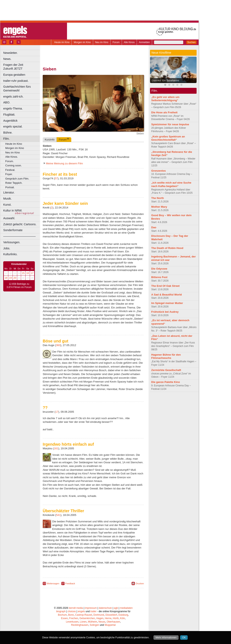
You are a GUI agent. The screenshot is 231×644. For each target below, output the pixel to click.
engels (81, 611)
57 (56, 178)
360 (58, 345)
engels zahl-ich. (13, 97)
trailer (93, 611)
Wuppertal (110, 625)
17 (32, 273)
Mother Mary (159, 207)
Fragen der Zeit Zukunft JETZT (22, 67)
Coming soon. (13, 165)
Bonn (71, 615)
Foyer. (9, 174)
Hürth (116, 618)
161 (56, 448)
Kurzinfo (50, 140)
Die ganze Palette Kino (166, 382)
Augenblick (10, 121)
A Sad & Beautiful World (167, 295)
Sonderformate (13, 230)
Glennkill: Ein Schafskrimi (165, 81)
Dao (154, 227)
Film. (6, 139)
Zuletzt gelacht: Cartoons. (20, 224)
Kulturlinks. (10, 254)
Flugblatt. (9, 115)
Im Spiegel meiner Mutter (167, 303)
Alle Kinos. (12, 157)
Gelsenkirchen (87, 618)
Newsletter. (10, 53)
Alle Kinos (129, 42)
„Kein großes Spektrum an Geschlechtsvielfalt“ (168, 138)
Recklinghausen (80, 625)
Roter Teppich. (14, 183)
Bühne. (8, 133)
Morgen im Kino (82, 42)
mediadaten (126, 608)
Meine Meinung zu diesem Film (64, 163)
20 (15, 278)
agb (116, 608)
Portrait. (10, 187)
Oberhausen (113, 622)
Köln (122, 618)
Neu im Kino (102, 42)
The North (158, 198)
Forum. (10, 161)
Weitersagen (53, 583)
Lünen (83, 622)
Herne (108, 618)
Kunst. (7, 205)
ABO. (7, 102)
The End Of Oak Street (165, 286)
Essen (64, 618)
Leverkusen (72, 622)
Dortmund (99, 615)
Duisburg (123, 615)
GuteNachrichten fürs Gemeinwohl (17, 89)
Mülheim (92, 622)
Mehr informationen (166, 638)
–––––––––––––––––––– (19, 236)
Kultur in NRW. (13, 210)
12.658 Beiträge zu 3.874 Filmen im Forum (19, 286)
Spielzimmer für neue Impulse (170, 124)
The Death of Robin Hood (167, 248)
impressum (91, 608)
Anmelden (144, 42)
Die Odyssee (159, 269)
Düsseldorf (111, 615)
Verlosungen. (12, 242)
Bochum (62, 615)
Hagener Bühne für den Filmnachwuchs (166, 356)
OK (184, 638)
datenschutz (105, 608)
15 (23, 273)
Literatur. (9, 192)
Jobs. (7, 248)
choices (72, 611)
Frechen (74, 618)
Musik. (7, 199)
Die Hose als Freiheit (164, 112)
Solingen (94, 625)
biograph (61, 611)
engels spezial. (13, 126)
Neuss (102, 622)
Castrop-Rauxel (84, 615)
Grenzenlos (159, 171)
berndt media (76, 608)
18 (6, 278)
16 (28, 273)
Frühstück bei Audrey (165, 312)
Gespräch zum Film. (17, 179)
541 (58, 515)
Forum (116, 42)
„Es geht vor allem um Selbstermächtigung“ (165, 99)
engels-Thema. (13, 108)
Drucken (140, 583)
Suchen (191, 42)
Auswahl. (9, 218)
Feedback (70, 583)
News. (7, 59)
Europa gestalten (14, 75)
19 (10, 278)
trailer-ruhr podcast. (16, 81)
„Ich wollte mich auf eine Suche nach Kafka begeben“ (171, 184)
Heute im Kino (62, 42)
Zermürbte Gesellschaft (166, 370)
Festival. (10, 170)
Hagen (100, 618)
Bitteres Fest (159, 277)
